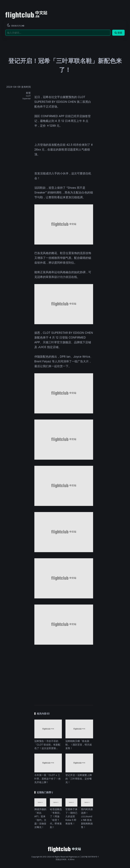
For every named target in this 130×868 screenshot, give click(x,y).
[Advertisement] (64, 673)
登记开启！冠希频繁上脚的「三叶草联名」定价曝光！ (79, 779)
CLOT (28, 96)
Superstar (27, 99)
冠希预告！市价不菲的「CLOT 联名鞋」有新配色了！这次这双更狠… (47, 745)
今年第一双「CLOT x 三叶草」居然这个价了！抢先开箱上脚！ (48, 779)
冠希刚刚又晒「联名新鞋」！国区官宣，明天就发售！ (79, 745)
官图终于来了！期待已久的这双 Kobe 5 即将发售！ (71, 816)
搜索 (118, 33)
